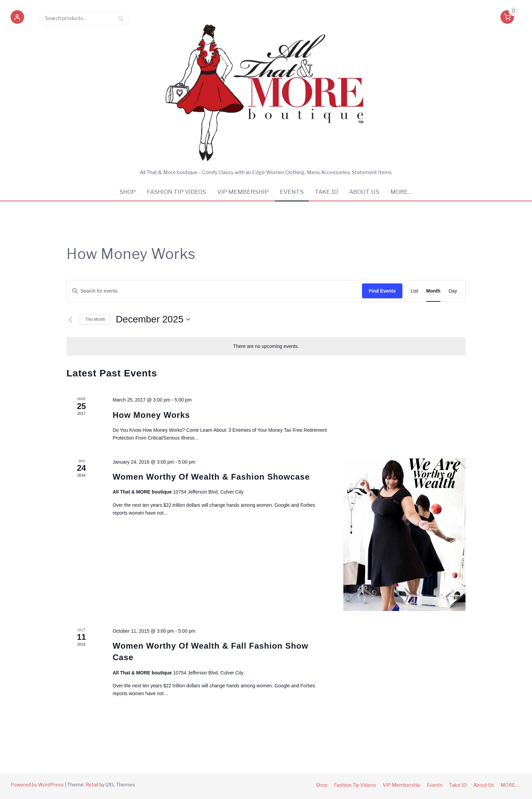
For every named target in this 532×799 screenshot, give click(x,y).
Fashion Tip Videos (176, 192)
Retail (92, 785)
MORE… (401, 192)
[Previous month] (71, 319)
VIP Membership (243, 192)
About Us (364, 192)
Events (292, 192)
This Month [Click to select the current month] (95, 319)
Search (121, 18)
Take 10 (326, 192)
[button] (17, 18)
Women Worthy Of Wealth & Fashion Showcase (211, 477)
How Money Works (151, 415)
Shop (128, 192)
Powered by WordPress (37, 785)
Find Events (382, 291)
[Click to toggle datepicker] (153, 319)
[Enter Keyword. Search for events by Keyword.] (214, 291)
